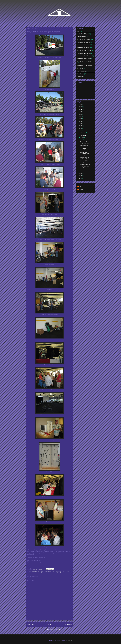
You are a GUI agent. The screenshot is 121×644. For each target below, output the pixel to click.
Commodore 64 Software (83, 48)
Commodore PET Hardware (84, 53)
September (83, 135)
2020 (81, 119)
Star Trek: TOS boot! (84, 162)
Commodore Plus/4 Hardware (84, 56)
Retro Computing (56, 572)
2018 (81, 124)
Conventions (48, 572)
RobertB (81, 190)
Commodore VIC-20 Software (85, 66)
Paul (80, 187)
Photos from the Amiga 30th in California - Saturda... (84, 148)
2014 (81, 171)
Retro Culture (65, 572)
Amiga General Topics (37, 572)
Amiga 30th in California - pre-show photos (85, 154)
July (82, 140)
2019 (81, 121)
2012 (81, 176)
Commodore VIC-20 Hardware (85, 61)
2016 (81, 128)
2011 (81, 178)
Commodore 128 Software (84, 42)
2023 (81, 112)
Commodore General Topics (84, 50)
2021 (81, 116)
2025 (81, 107)
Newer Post (31, 625)
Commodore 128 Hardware (84, 39)
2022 (81, 114)
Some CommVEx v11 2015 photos (85, 158)
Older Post (69, 625)
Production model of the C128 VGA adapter (85, 166)
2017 (81, 126)
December (83, 133)
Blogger (70, 640)
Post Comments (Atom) (53, 630)
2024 (81, 109)
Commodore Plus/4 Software (84, 59)
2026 (81, 105)
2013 (81, 173)
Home (50, 625)
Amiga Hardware (82, 37)
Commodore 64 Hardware (84, 45)
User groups (80, 77)
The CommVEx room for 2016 (84, 143)
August (83, 138)
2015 (81, 131)
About (79, 31)
